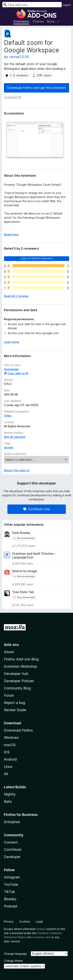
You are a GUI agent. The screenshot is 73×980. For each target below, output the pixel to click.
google (9, 447)
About (9, 652)
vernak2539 (19, 57)
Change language (15, 954)
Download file (13, 97)
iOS (7, 752)
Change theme (13, 961)
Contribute (13, 850)
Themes (38, 21)
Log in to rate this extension (37, 258)
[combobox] (32, 5)
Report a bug (15, 703)
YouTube (11, 884)
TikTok (9, 892)
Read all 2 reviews (16, 296)
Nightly (10, 794)
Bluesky (10, 899)
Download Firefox (18, 730)
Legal (39, 921)
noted (40, 929)
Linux (8, 767)
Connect (11, 842)
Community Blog (17, 688)
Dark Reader (21, 533)
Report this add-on (17, 470)
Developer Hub (16, 674)
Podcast (11, 906)
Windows (11, 738)
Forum (9, 695)
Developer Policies (19, 681)
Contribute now (37, 509)
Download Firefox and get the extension (36, 88)
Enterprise (12, 822)
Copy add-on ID (16, 373)
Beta (8, 801)
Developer (12, 857)
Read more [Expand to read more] (11, 234)
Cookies (25, 921)
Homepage (11, 369)
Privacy (9, 921)
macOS (10, 745)
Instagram (12, 877)
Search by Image (25, 571)
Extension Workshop (20, 666)
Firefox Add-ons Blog (21, 659)
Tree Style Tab (23, 592)
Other (8, 416)
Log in (67, 5)
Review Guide (15, 710)
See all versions (15, 437)
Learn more (11, 342)
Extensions (21, 21)
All (6, 774)
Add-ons (11, 645)
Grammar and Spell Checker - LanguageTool (34, 555)
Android (10, 759)
